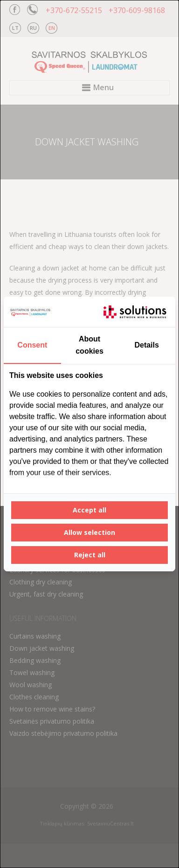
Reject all (90, 555)
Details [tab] (146, 345)
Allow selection (89, 532)
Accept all (89, 510)
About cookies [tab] (89, 345)
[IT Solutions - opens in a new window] (135, 312)
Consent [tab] (32, 345)
